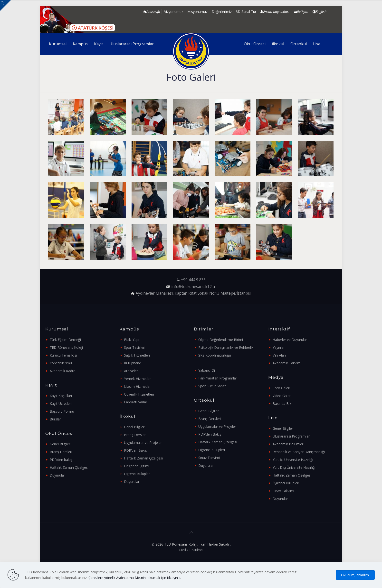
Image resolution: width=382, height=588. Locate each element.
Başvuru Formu (62, 411)
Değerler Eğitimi (137, 466)
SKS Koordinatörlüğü (215, 355)
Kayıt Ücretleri (61, 404)
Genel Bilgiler (60, 444)
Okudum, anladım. (355, 575)
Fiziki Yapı (132, 340)
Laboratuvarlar (136, 402)
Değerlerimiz (222, 12)
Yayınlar (279, 347)
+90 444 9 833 (193, 280)
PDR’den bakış (61, 460)
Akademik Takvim (286, 363)
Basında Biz (282, 404)
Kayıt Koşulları (61, 396)
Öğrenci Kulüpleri (137, 474)
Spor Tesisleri (135, 347)
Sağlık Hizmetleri (137, 355)
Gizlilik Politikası (191, 550)
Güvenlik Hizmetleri (139, 394)
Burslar (55, 419)
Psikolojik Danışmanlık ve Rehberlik (226, 347)
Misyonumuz (197, 12)
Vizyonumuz (174, 12)
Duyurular (57, 475)
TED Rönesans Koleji (66, 347)
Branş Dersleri (61, 452)
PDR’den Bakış (135, 450)
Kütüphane (133, 363)
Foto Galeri (281, 388)
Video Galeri (282, 396)
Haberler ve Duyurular (290, 340)
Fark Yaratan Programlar (218, 378)
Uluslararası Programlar (291, 436)
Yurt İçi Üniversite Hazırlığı (293, 460)
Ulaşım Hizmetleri (138, 386)
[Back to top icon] (191, 532)
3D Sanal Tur (246, 12)
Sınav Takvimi (209, 458)
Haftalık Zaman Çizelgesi (69, 467)
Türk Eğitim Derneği (65, 340)
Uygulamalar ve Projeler (143, 443)
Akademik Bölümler (288, 444)
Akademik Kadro (63, 371)
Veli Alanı (280, 355)
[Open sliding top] (5, 5)
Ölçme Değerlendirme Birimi (221, 340)
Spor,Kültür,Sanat (212, 386)
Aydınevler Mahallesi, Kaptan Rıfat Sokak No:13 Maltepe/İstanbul (193, 293)
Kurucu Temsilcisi (63, 355)
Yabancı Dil (207, 370)
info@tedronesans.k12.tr (193, 287)
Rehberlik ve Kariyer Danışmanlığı (299, 452)
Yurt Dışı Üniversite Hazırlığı (294, 467)
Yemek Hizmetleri (138, 379)
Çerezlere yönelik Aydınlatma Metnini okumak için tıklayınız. (135, 578)
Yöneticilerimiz (61, 363)
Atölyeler (131, 371)
